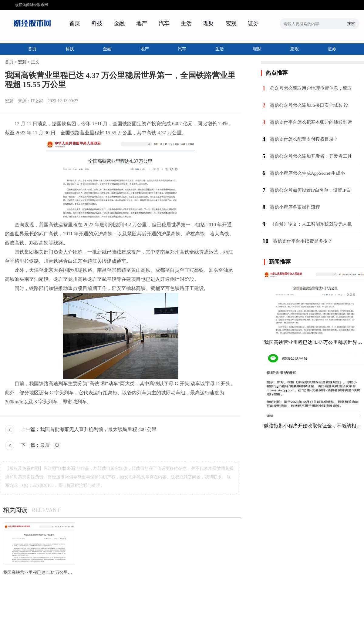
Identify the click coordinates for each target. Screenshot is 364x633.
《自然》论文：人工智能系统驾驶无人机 (311, 224)
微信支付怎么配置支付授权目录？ (304, 139)
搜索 (351, 24)
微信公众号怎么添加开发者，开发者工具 (311, 156)
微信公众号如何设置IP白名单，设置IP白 (310, 190)
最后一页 (50, 445)
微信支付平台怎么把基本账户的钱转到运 (311, 122)
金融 (119, 23)
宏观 (231, 23)
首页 (75, 23)
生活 (186, 23)
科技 (97, 23)
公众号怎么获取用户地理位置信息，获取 (311, 88)
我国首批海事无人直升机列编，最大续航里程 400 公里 (98, 429)
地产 (142, 23)
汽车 (164, 23)
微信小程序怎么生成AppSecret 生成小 (307, 173)
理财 (209, 23)
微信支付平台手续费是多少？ (303, 241)
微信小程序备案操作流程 (295, 207)
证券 (253, 23)
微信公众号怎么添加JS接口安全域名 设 (309, 105)
